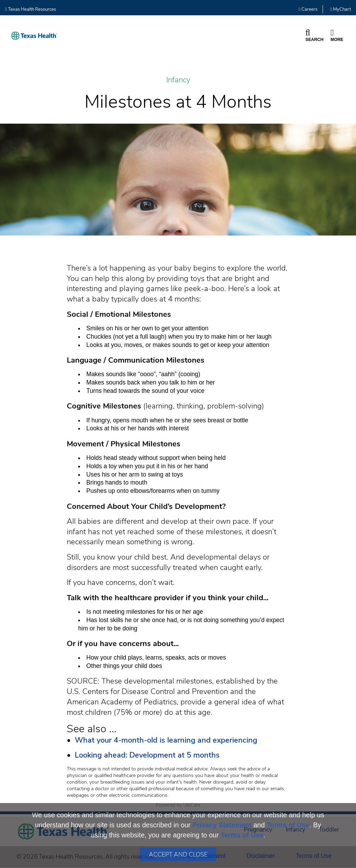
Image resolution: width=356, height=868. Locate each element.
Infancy (178, 80)
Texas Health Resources (31, 9)
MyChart (341, 9)
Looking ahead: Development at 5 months (147, 755)
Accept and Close (178, 854)
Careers (308, 9)
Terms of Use (288, 825)
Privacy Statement (222, 825)
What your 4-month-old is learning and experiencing (166, 740)
